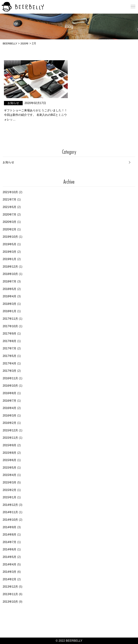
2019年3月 (10, 252)
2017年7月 (10, 348)
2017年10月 (10, 326)
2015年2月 (10, 490)
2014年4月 (10, 564)
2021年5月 (10, 207)
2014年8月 (10, 535)
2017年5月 (10, 356)
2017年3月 (10, 371)
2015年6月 (10, 460)
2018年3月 (10, 304)
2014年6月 (10, 549)
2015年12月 (10, 430)
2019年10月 (10, 237)
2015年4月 (10, 475)
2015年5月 (10, 468)
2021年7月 (10, 199)
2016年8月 (10, 393)
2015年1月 (10, 497)
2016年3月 (10, 416)
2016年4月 (10, 408)
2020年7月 (10, 215)
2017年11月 (10, 319)
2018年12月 (10, 267)
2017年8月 (10, 341)
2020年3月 (10, 222)
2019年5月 (10, 244)
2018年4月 (10, 296)
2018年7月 (10, 281)
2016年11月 (10, 378)
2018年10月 (10, 274)
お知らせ (8, 162)
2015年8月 (10, 453)
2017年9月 (10, 334)
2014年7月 (10, 542)
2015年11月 (10, 438)
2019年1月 (10, 259)
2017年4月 (10, 363)
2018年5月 (10, 289)
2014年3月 (10, 572)
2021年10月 (10, 192)
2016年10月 (10, 386)
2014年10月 (10, 520)
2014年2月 (10, 579)
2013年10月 (10, 602)
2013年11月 (10, 594)
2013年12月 (10, 587)
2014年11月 (10, 512)
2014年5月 (10, 557)
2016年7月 (10, 401)
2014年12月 (10, 505)
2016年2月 (10, 423)
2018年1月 (10, 311)
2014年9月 (10, 527)
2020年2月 (10, 229)
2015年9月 (10, 445)
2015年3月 (10, 482)
